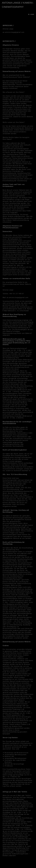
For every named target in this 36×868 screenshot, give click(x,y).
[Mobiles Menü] (31, 14)
